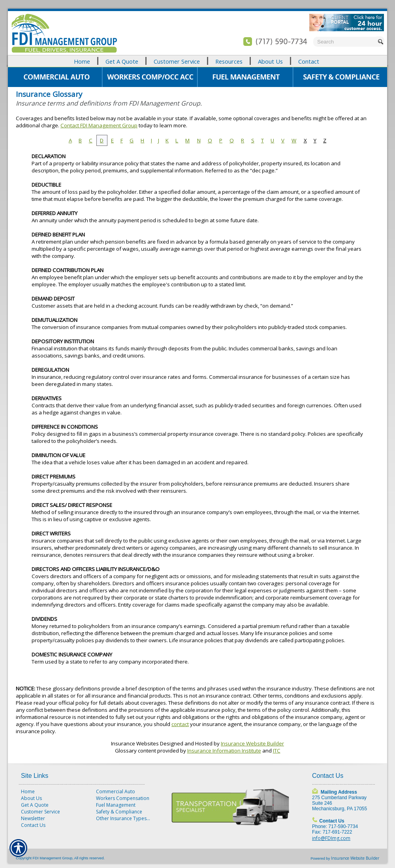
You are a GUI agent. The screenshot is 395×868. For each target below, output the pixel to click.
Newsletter (33, 818)
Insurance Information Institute (224, 751)
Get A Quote (35, 805)
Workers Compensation (123, 798)
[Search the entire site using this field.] (345, 42)
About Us (31, 798)
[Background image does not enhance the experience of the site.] (197, 61)
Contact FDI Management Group (99, 125)
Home (28, 791)
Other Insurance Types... (123, 818)
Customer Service (40, 812)
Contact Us (33, 825)
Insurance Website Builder (252, 743)
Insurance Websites (135, 743)
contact (180, 724)
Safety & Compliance (119, 812)
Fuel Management (116, 805)
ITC (277, 751)
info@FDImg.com (331, 838)
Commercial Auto (116, 791)
